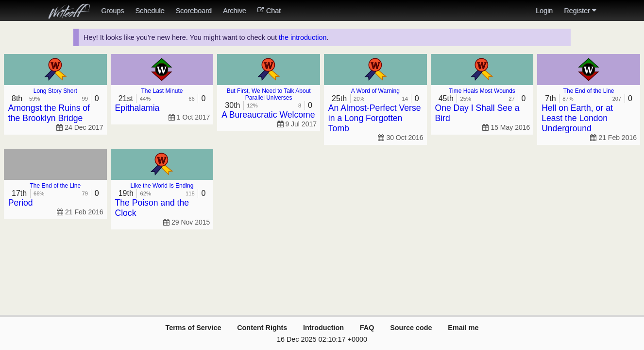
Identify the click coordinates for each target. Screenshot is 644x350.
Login (544, 11)
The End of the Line (589, 91)
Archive (235, 11)
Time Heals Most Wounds (482, 91)
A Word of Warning (375, 91)
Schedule (150, 11)
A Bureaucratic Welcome (268, 115)
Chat (269, 11)
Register (580, 11)
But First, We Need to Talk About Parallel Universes (269, 94)
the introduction (303, 37)
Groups (112, 11)
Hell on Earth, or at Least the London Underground (577, 118)
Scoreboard (193, 11)
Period (21, 203)
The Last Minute (162, 91)
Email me (463, 328)
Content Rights (262, 328)
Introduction (323, 328)
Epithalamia (137, 108)
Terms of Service (193, 328)
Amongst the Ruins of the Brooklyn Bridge (49, 113)
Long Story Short (55, 91)
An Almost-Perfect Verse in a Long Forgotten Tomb (375, 118)
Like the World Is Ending (162, 186)
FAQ (367, 328)
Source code (411, 328)
